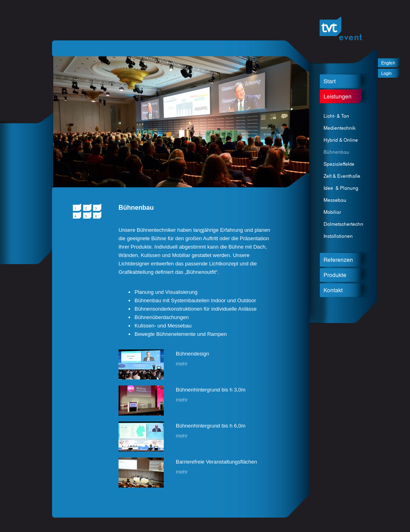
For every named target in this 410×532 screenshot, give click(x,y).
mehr (182, 364)
